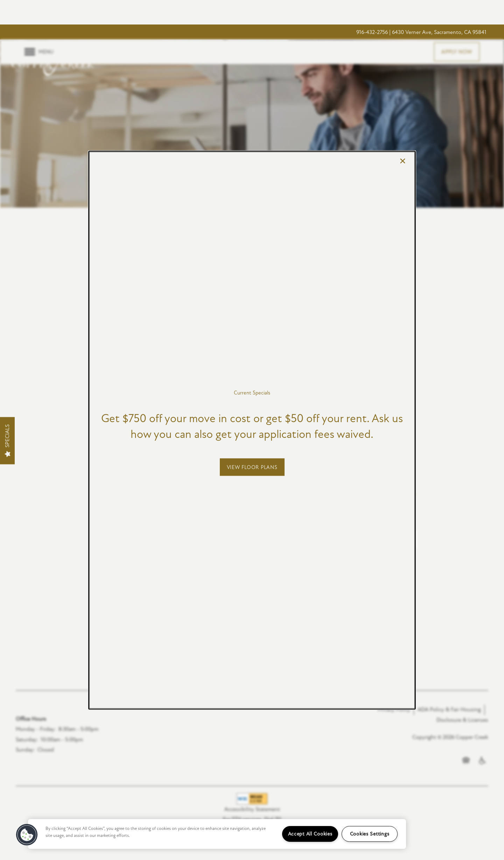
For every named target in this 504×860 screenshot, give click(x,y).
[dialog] (252, 430)
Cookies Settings (370, 834)
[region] (217, 834)
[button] (252, 467)
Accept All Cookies (310, 834)
